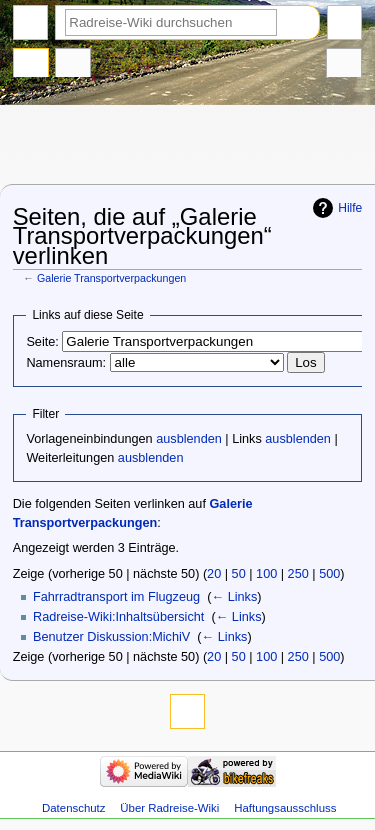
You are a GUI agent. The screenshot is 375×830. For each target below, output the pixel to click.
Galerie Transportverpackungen (111, 278)
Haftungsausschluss (285, 808)
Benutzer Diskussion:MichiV (111, 637)
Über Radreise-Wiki (169, 808)
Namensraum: (66, 363)
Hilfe (350, 208)
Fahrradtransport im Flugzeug (116, 597)
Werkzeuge (344, 65)
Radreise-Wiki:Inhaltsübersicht (118, 617)
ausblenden (189, 439)
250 (298, 574)
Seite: (42, 342)
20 (214, 574)
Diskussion (73, 65)
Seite (31, 65)
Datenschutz (74, 808)
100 (266, 574)
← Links (234, 597)
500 (329, 574)
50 (239, 574)
